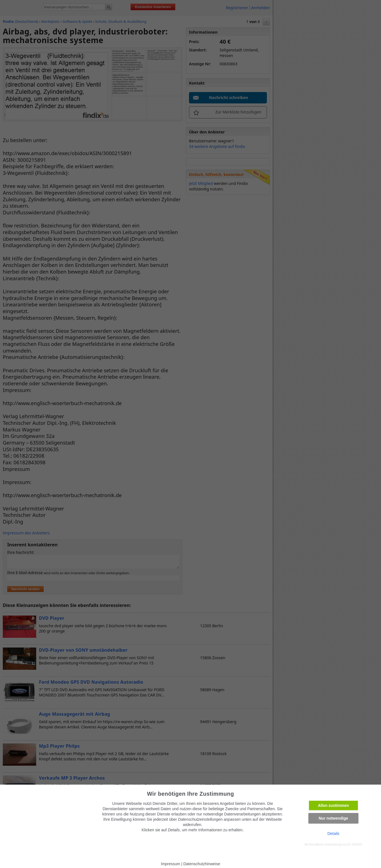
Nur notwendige (333, 818)
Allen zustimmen (333, 805)
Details (333, 834)
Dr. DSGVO (355, 845)
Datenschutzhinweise (202, 864)
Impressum (170, 864)
